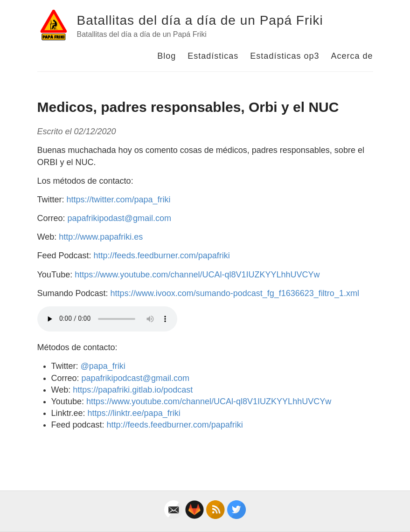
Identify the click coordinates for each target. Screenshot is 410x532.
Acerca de (352, 56)
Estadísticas (213, 56)
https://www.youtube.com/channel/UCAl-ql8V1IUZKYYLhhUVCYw (197, 275)
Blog (167, 56)
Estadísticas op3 (285, 56)
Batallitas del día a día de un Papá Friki (200, 20)
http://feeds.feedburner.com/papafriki (162, 256)
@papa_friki (103, 366)
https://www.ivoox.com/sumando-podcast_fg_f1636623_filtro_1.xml (235, 293)
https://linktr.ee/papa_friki (134, 413)
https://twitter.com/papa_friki (119, 200)
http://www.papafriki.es (101, 237)
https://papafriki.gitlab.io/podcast (133, 390)
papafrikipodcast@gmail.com (136, 378)
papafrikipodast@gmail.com (119, 218)
